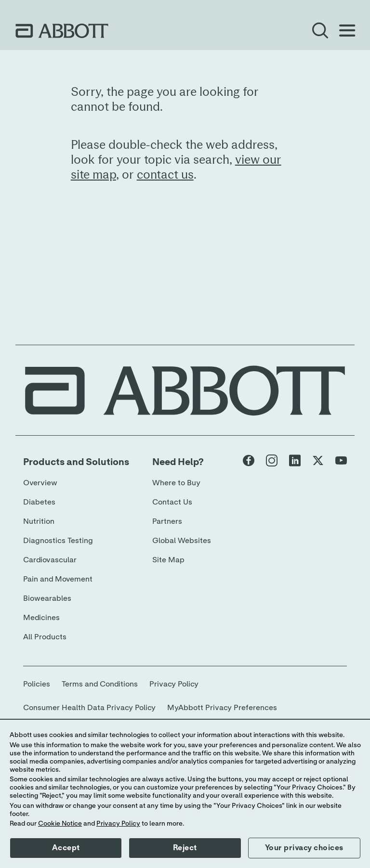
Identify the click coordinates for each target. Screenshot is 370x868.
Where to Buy (176, 483)
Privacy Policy (174, 684)
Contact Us (172, 502)
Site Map (168, 560)
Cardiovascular (50, 560)
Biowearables (47, 598)
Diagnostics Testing (58, 541)
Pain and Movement (58, 579)
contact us (165, 175)
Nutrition (39, 521)
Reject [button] (185, 848)
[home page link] (62, 31)
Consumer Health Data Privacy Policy (89, 708)
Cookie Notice (60, 824)
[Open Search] (320, 31)
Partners (167, 521)
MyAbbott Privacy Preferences (222, 708)
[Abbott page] (249, 463)
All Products (45, 637)
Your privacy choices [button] (304, 848)
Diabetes (39, 502)
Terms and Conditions (100, 684)
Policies (37, 684)
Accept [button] (66, 848)
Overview (40, 483)
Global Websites (182, 541)
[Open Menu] (347, 31)
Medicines (41, 618)
